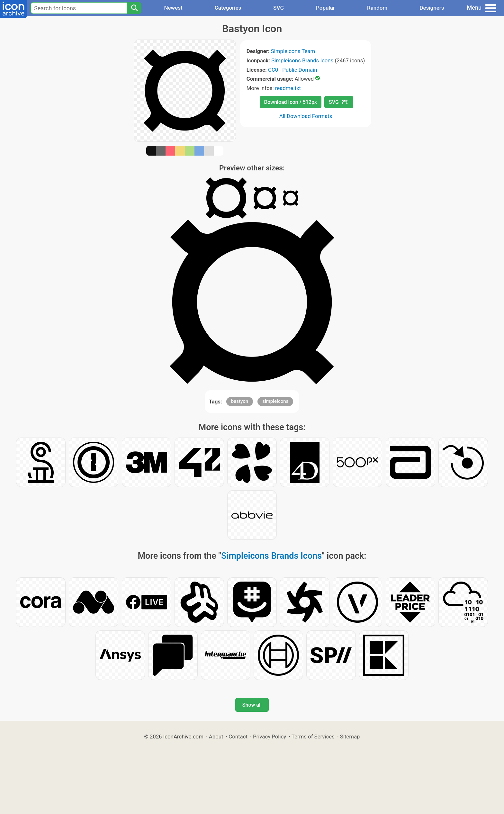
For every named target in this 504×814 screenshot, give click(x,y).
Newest (173, 8)
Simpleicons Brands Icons (302, 60)
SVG (279, 8)
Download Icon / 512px (291, 102)
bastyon (240, 401)
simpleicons (275, 401)
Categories (228, 8)
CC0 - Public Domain (292, 70)
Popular (325, 8)
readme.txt (288, 88)
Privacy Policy (270, 737)
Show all (252, 705)
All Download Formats (306, 116)
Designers (432, 8)
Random (377, 8)
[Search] (134, 8)
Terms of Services (313, 737)
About (216, 737)
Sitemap (350, 737)
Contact (238, 737)
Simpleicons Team (293, 51)
